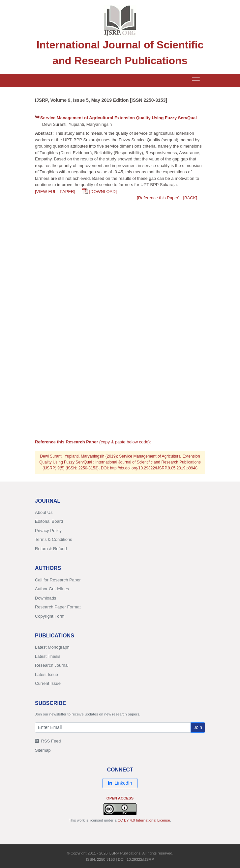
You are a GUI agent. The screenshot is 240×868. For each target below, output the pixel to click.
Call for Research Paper (58, 580)
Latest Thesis (48, 656)
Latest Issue (46, 674)
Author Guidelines (52, 589)
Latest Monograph (52, 647)
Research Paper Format (58, 607)
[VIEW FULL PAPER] (55, 192)
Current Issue (48, 683)
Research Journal (52, 665)
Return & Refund (51, 549)
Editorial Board (49, 521)
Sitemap (43, 750)
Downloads (45, 598)
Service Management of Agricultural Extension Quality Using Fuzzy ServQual (119, 118)
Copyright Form (50, 616)
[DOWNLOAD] (103, 192)
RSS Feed (48, 741)
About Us (44, 512)
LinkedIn (120, 783)
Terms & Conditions (54, 539)
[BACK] (190, 198)
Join (198, 727)
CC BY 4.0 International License (144, 820)
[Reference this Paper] (158, 198)
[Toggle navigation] (196, 80)
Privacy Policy (48, 531)
